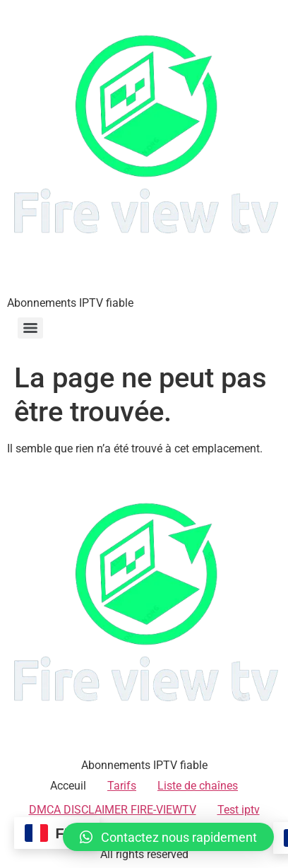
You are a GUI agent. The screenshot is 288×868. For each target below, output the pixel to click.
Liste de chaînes (198, 786)
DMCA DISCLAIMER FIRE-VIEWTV (113, 810)
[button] (168, 837)
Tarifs (122, 786)
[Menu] (30, 328)
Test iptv (239, 810)
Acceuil (68, 786)
